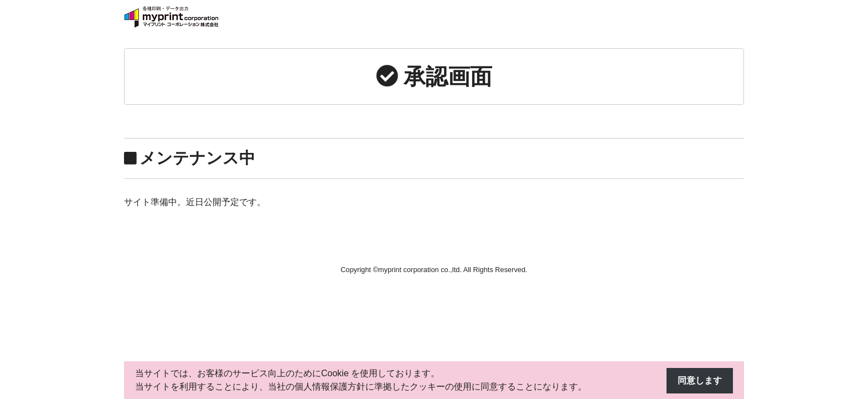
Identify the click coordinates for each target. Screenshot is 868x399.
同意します (700, 380)
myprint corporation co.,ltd (419, 270)
